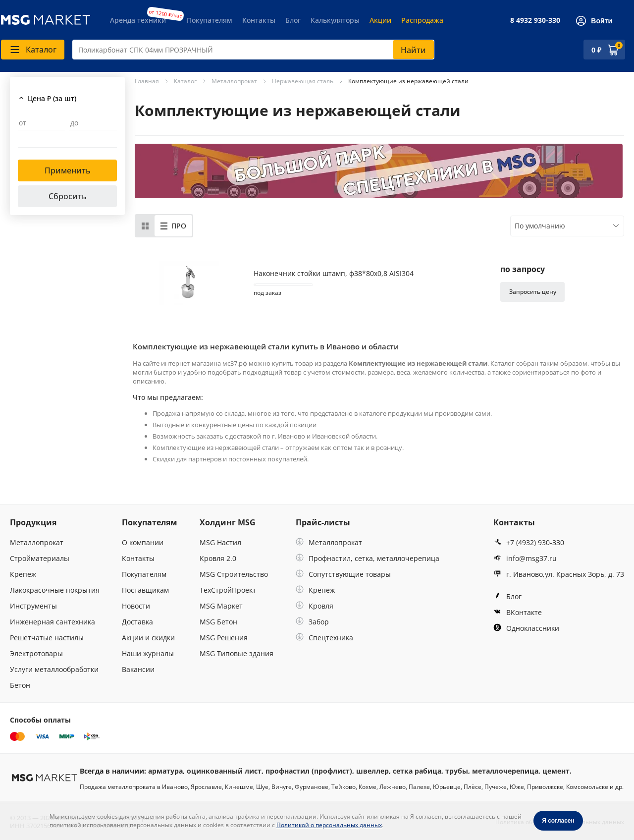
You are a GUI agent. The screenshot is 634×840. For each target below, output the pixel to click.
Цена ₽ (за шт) (52, 98)
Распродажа (422, 20)
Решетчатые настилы (47, 638)
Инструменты (33, 606)
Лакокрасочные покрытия (55, 590)
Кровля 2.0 (218, 558)
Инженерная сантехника (53, 622)
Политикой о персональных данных (329, 825)
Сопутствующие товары (343, 574)
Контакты (259, 20)
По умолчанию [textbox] (540, 226)
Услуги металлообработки (54, 669)
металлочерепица (505, 771)
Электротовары (36, 653)
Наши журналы (148, 653)
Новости (136, 606)
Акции (380, 20)
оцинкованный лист (224, 771)
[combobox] (253, 50)
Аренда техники (138, 20)
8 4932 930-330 (535, 20)
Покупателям (210, 20)
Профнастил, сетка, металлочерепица (368, 558)
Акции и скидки (148, 638)
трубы (457, 771)
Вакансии (138, 669)
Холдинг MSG (228, 522)
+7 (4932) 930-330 (529, 542)
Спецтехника (324, 638)
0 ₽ (596, 50)
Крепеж (23, 574)
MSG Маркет (221, 606)
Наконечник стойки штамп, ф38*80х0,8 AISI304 (334, 274)
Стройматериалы (40, 558)
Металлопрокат (37, 542)
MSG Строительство (234, 574)
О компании (143, 542)
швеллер (372, 771)
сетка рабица (417, 771)
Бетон (20, 685)
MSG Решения (224, 638)
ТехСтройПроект (228, 590)
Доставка (137, 622)
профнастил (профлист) (309, 771)
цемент (556, 771)
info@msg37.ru (525, 558)
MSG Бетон (218, 622)
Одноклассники (526, 628)
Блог (293, 20)
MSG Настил (220, 542)
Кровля (315, 606)
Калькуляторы (335, 20)
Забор (312, 622)
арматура (165, 771)
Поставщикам (145, 590)
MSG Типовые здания (237, 653)
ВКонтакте (518, 612)
